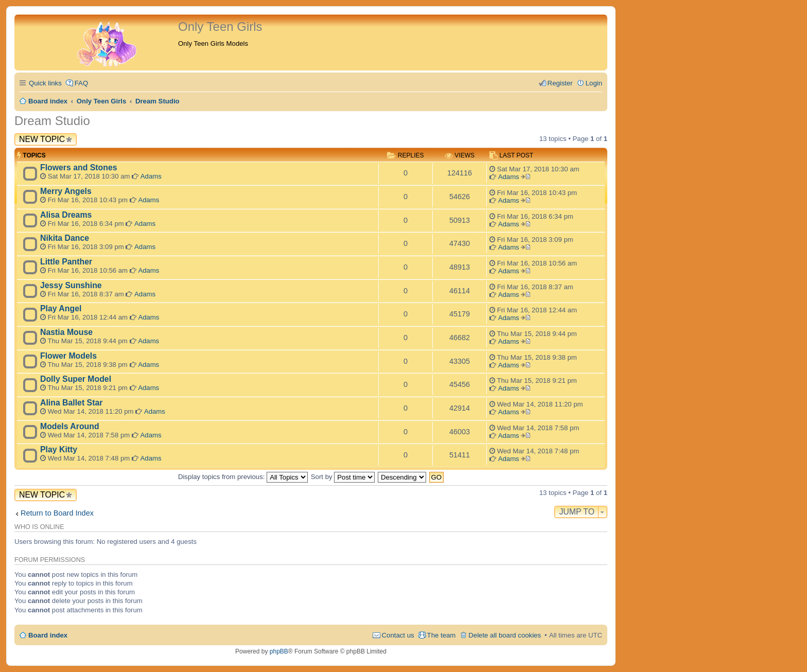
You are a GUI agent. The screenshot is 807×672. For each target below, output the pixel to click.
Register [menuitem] (560, 83)
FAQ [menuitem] (81, 83)
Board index (48, 635)
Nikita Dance (65, 238)
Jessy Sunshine (71, 285)
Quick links (45, 83)
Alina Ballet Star (71, 403)
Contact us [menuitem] (398, 635)
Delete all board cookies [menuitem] (505, 635)
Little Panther (66, 262)
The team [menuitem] (442, 635)
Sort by (343, 477)
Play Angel (61, 308)
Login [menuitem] (594, 83)
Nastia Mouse (66, 332)
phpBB (279, 651)
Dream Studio (52, 121)
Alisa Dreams (66, 215)
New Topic (42, 139)
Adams (151, 176)
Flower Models (68, 356)
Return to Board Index (57, 513)
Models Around (70, 426)
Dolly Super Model (76, 379)
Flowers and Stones (79, 167)
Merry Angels (66, 191)
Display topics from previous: (243, 477)
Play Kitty (59, 449)
